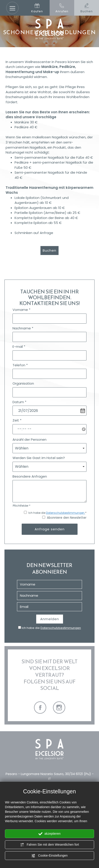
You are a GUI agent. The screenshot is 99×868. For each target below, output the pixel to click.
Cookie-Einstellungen (49, 856)
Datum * (19, 402)
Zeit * (17, 420)
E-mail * (19, 347)
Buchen (49, 250)
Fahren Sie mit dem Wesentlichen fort (50, 845)
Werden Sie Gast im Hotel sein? (39, 458)
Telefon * (20, 365)
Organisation (23, 383)
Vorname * (21, 310)
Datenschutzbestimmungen (66, 513)
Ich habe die (51, 628)
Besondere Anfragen (30, 476)
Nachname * (23, 328)
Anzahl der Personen (29, 439)
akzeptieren (49, 834)
